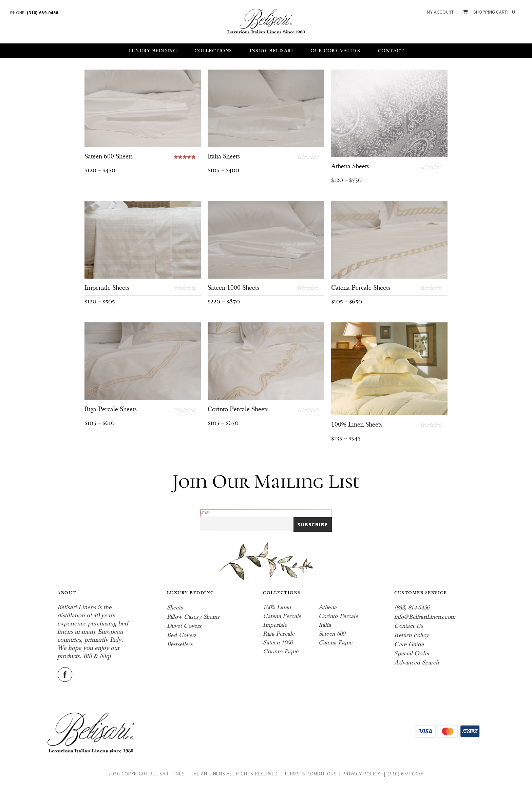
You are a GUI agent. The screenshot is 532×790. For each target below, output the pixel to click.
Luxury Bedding (153, 51)
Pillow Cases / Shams (193, 617)
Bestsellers (180, 644)
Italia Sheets (224, 156)
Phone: (34, 13)
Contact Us (408, 626)
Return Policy (411, 635)
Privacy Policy (361, 774)
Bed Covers (182, 635)
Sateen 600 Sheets (109, 156)
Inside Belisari (271, 51)
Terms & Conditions (310, 774)
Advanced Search (417, 663)
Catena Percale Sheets (361, 288)
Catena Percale (282, 616)
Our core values (335, 51)
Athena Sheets (350, 166)
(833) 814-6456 (412, 608)
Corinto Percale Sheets (238, 409)
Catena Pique (336, 643)
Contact (391, 51)
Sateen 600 (332, 634)
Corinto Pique (281, 651)
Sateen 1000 (278, 643)
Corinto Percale (338, 616)
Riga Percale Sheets (111, 409)
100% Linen (277, 607)
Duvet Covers (184, 626)
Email (205, 512)
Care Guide (409, 644)
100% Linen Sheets (357, 425)
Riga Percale (279, 634)
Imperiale (275, 625)
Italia (325, 625)
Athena (328, 607)
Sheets (175, 608)
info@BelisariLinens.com (425, 617)
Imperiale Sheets (107, 288)
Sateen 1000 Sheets (233, 288)
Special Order (412, 653)
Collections (213, 51)
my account (440, 12)
